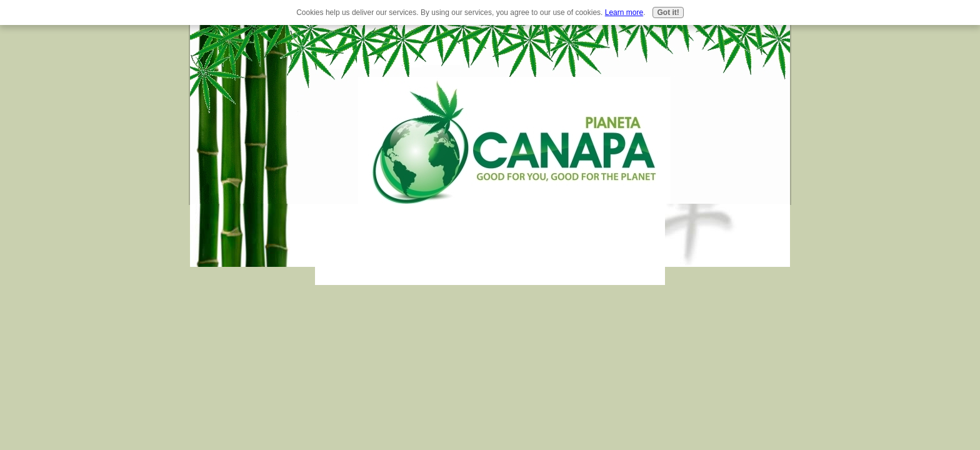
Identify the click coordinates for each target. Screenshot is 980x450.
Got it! (668, 12)
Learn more (624, 12)
